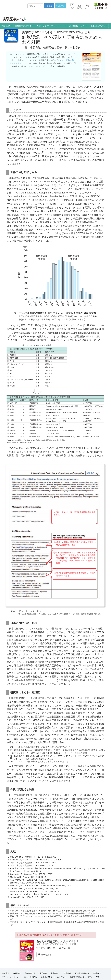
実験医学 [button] (7, 26)
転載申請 (97, 973)
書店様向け (55, 973)
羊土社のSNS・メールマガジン (53, 977)
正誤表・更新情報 (82, 973)
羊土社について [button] (99, 26)
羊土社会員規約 (30, 977)
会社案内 (6, 973)
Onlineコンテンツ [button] (78, 26)
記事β (60, 6)
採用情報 (17, 973)
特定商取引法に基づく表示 (81, 977)
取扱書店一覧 (30, 973)
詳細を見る (45, 955)
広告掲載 (67, 973)
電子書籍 (43, 973)
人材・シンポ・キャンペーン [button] (51, 26)
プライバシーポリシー (11, 977)
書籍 (49, 6)
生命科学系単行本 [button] (24, 26)
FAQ (98, 977)
